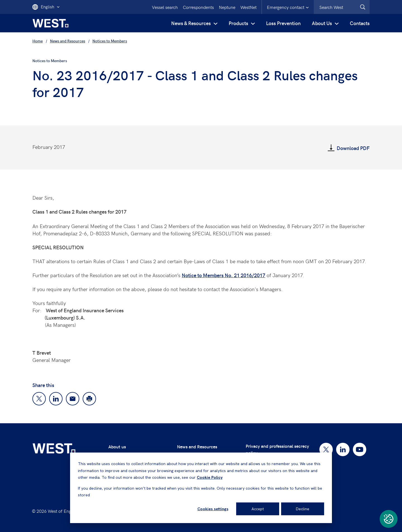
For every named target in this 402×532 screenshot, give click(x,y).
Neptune (227, 7)
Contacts (360, 23)
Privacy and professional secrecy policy (277, 449)
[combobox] (342, 7)
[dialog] (201, 488)
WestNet (248, 7)
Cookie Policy (210, 477)
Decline (303, 509)
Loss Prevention (283, 23)
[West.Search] (363, 7)
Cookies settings (213, 509)
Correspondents (198, 7)
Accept (258, 509)
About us (117, 447)
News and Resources (197, 447)
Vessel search (165, 7)
